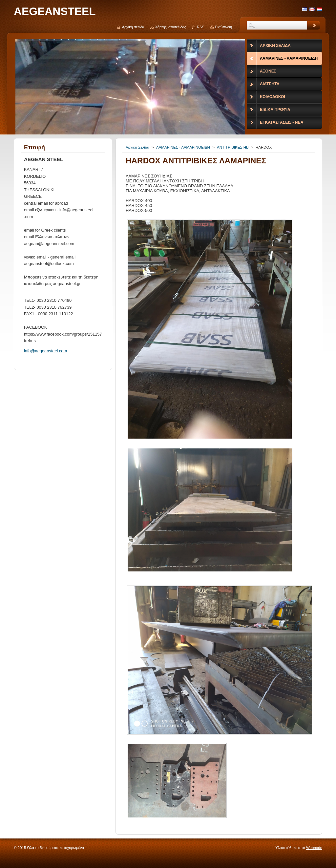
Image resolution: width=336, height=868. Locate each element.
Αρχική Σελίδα (137, 147)
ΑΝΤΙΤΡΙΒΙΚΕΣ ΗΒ (233, 147)
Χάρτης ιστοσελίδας (171, 27)
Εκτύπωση (223, 27)
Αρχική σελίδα (133, 27)
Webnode (314, 848)
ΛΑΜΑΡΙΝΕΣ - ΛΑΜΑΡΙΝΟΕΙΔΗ (183, 147)
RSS (200, 27)
